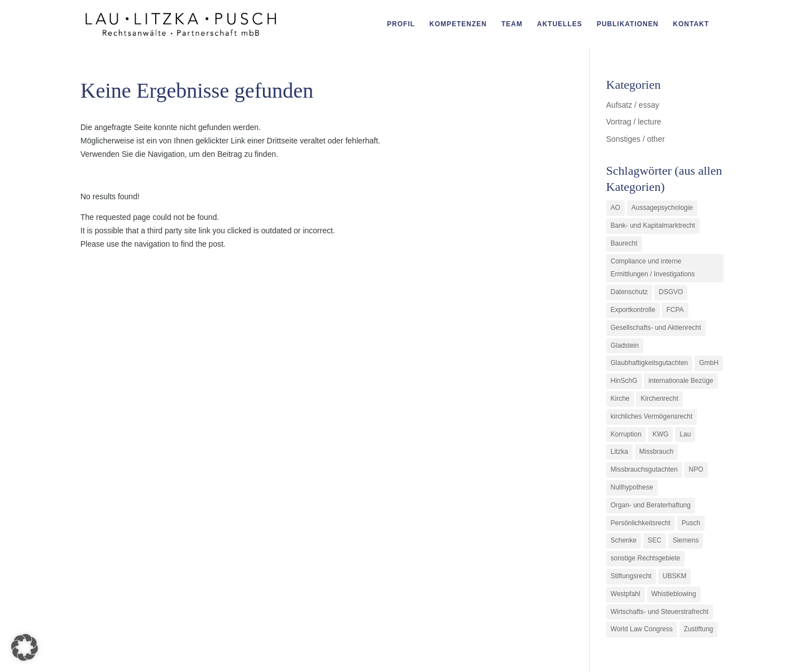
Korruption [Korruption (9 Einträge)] (626, 434)
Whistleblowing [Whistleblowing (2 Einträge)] (674, 594)
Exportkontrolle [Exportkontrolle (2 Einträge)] (633, 310)
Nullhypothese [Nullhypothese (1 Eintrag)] (632, 487)
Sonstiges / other (636, 139)
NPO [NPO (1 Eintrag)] (696, 469)
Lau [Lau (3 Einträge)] (685, 434)
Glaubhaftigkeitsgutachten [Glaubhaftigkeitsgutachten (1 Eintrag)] (650, 363)
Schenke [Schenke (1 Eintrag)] (624, 540)
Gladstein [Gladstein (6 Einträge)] (625, 345)
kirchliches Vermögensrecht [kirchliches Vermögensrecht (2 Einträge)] (652, 416)
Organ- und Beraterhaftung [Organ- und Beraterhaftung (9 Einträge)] (651, 505)
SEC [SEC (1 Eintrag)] (655, 540)
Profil (401, 25)
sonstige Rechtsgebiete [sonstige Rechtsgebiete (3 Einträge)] (646, 558)
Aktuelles (560, 25)
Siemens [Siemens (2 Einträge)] (686, 540)
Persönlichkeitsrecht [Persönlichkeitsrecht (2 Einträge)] (641, 523)
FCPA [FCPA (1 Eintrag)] (675, 310)
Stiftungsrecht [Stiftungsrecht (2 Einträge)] (631, 576)
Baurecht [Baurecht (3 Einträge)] (624, 243)
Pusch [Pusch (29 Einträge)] (691, 523)
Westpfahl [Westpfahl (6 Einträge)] (626, 594)
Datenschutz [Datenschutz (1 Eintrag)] (630, 292)
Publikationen (628, 25)
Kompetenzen (458, 25)
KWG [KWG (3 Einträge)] (661, 434)
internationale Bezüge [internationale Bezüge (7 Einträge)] (681, 381)
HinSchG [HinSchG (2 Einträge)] (624, 381)
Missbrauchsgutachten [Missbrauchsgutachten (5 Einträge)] (644, 469)
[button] (25, 647)
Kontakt (691, 25)
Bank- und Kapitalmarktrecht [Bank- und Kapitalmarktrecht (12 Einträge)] (653, 225)
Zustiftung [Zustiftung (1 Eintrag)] (699, 629)
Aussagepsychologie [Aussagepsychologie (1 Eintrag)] (662, 208)
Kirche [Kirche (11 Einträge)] (620, 399)
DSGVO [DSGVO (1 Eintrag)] (671, 292)
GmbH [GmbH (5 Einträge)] (709, 363)
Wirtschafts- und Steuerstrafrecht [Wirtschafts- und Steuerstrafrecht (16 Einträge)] (660, 612)
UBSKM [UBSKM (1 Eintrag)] (675, 576)
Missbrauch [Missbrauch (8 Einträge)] (656, 452)
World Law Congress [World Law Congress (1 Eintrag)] (642, 629)
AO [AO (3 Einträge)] (616, 208)
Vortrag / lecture (634, 122)
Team (512, 25)
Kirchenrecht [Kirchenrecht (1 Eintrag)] (659, 399)
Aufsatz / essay (633, 105)
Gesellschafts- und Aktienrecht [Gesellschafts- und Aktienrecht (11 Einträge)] (656, 328)
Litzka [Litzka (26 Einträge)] (619, 452)
